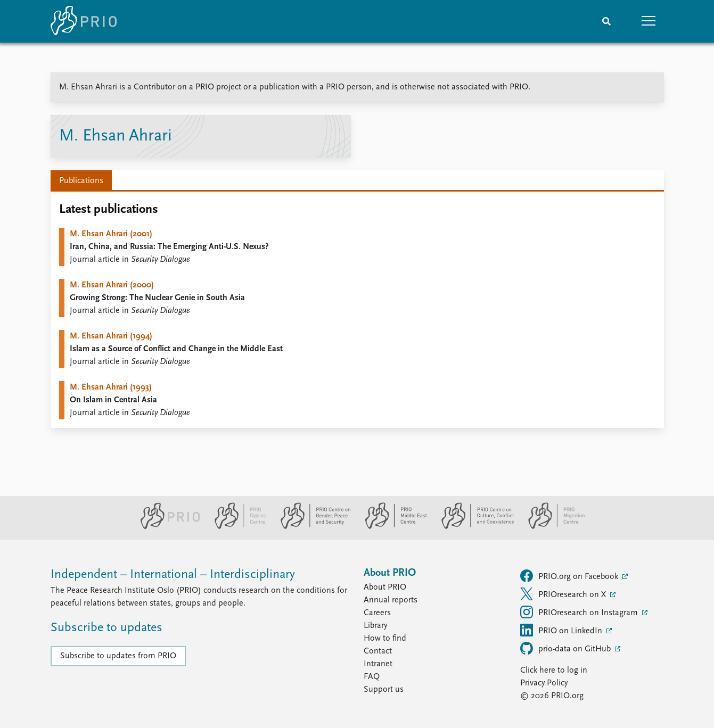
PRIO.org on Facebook (570, 576)
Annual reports (391, 600)
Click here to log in (554, 671)
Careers (377, 613)
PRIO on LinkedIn (562, 630)
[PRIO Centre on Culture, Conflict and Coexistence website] (473, 527)
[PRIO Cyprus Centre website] (236, 527)
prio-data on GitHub (567, 648)
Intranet (378, 664)
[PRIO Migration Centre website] (551, 527)
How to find (385, 639)
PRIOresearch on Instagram (580, 612)
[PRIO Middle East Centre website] (392, 527)
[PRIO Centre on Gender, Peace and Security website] (311, 527)
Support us (384, 690)
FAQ (372, 677)
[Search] (606, 21)
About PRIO (385, 588)
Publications (81, 181)
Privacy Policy (544, 683)
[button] (649, 21)
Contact (378, 651)
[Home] (84, 21)
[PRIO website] (166, 527)
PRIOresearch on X (564, 594)
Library (375, 626)
